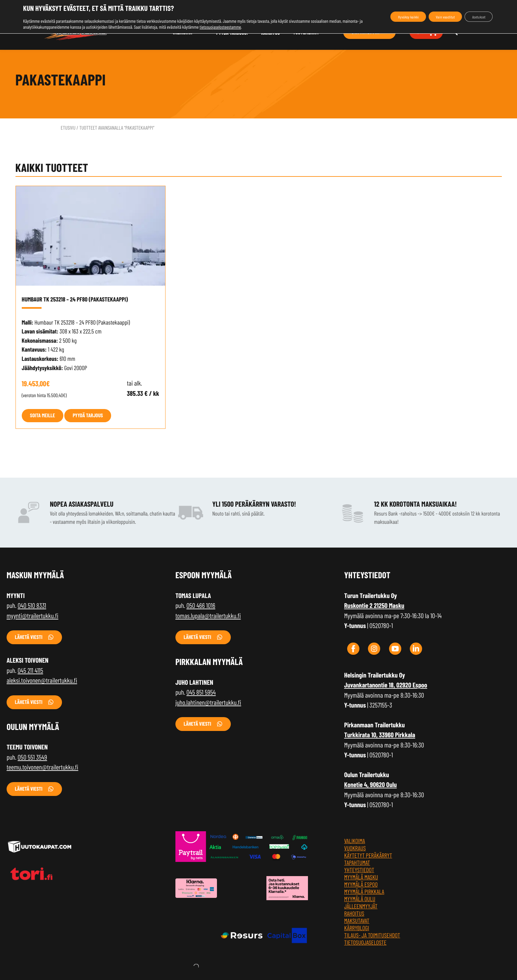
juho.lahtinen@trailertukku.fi (208, 703)
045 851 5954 (201, 692)
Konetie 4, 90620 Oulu (371, 785)
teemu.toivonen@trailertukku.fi (42, 767)
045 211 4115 (30, 671)
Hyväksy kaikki (387, 17)
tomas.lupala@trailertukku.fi (208, 616)
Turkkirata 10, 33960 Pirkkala (380, 735)
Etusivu (68, 128)
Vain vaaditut (433, 17)
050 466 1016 (201, 606)
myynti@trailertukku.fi (32, 616)
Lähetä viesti (29, 637)
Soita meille (43, 415)
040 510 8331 (32, 606)
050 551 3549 (32, 757)
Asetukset (474, 17)
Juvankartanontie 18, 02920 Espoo (386, 685)
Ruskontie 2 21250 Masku (374, 606)
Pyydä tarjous (88, 415)
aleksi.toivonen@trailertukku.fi (42, 680)
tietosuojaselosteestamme (241, 27)
